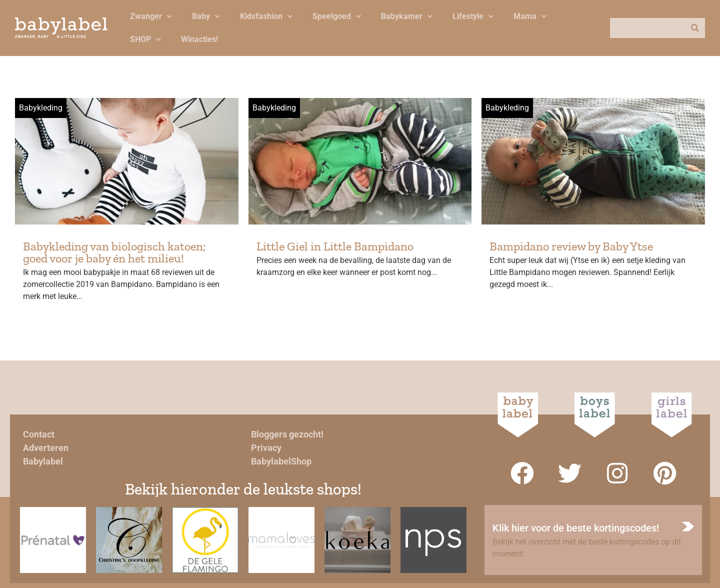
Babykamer (407, 16)
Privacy (266, 448)
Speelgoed (337, 16)
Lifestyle (473, 16)
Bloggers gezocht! (287, 434)
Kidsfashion (266, 16)
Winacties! (199, 39)
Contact (39, 434)
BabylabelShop (281, 461)
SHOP (145, 39)
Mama (530, 16)
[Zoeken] (695, 28)
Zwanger (151, 16)
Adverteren (46, 448)
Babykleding (41, 108)
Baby (206, 16)
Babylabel (43, 461)
